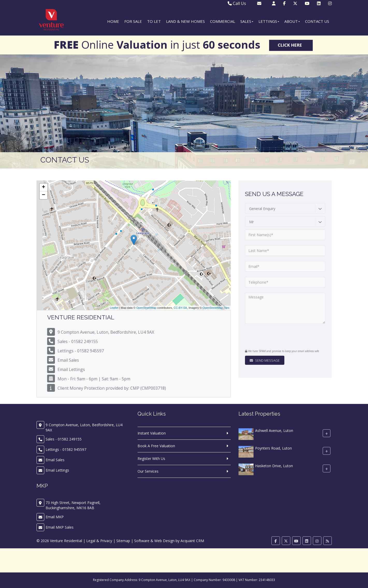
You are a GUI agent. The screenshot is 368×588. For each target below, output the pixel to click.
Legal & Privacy (99, 541)
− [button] (43, 195)
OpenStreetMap (146, 308)
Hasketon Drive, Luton (274, 466)
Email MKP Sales (60, 527)
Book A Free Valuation (156, 446)
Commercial (223, 21)
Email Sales (68, 360)
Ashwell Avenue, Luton (274, 431)
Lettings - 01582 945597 (81, 351)
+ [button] (43, 187)
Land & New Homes (185, 21)
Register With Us (151, 458)
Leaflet (114, 308)
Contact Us (317, 21)
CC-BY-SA (181, 308)
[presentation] (276, 337)
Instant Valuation (152, 433)
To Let (154, 21)
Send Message (265, 360)
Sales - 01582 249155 (78, 341)
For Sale (133, 21)
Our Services (148, 471)
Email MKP (55, 517)
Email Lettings (71, 369)
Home (113, 21)
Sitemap (123, 541)
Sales (247, 21)
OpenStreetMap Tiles (216, 308)
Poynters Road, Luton (273, 448)
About (292, 21)
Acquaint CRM (192, 541)
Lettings (269, 21)
